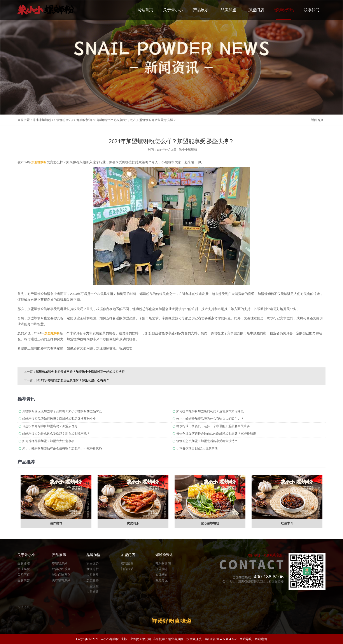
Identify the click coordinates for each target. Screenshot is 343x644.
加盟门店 (256, 10)
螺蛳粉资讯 (284, 14)
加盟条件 (93, 575)
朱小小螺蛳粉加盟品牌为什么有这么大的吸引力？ (210, 419)
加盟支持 (93, 580)
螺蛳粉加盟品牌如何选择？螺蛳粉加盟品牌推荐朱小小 (59, 419)
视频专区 (162, 580)
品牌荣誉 (24, 580)
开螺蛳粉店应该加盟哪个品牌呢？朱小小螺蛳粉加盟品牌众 (62, 411)
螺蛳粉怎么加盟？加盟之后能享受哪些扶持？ (207, 441)
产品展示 (201, 10)
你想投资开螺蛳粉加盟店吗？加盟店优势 (50, 426)
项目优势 (93, 563)
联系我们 (311, 10)
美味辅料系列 (61, 580)
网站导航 (246, 639)
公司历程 (24, 575)
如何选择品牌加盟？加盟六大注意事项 (48, 441)
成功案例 (127, 563)
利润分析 (93, 569)
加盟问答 (93, 592)
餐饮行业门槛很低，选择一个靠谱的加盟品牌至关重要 (213, 426)
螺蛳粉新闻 (84, 120)
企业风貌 (24, 569)
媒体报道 (162, 575)
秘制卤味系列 (61, 575)
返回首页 (317, 120)
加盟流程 (93, 586)
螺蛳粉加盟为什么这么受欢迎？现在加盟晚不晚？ (56, 434)
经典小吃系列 (61, 569)
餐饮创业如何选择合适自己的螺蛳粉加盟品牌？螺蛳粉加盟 (216, 434)
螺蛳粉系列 (60, 563)
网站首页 (145, 10)
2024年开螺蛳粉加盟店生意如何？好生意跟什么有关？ (73, 380)
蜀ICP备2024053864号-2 (221, 639)
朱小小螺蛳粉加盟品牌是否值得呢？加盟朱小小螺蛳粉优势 (62, 448)
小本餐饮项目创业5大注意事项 (197, 448)
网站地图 (261, 639)
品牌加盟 (228, 10)
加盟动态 (162, 569)
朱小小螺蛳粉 (42, 120)
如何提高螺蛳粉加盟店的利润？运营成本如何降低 (210, 411)
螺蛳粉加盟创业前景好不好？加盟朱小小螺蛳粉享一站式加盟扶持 (80, 372)
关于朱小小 (173, 10)
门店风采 (127, 569)
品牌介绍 (24, 563)
